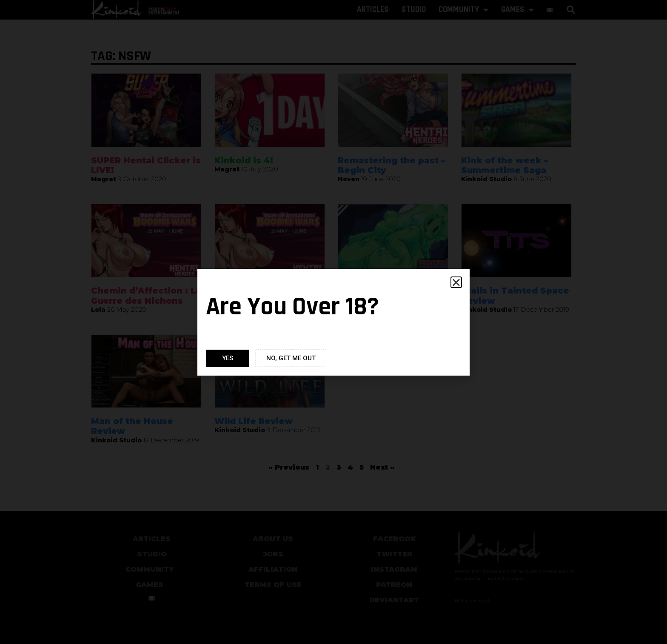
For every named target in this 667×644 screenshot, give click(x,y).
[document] (333, 322)
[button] (456, 282)
